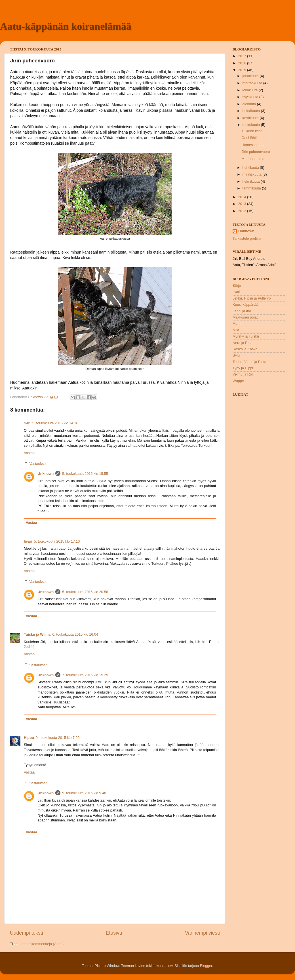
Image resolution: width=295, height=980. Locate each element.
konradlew (165, 966)
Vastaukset (38, 464)
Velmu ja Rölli (243, 374)
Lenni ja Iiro (242, 311)
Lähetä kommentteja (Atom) (42, 944)
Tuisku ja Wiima (37, 635)
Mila (236, 330)
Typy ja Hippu (243, 368)
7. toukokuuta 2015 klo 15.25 (85, 675)
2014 (243, 197)
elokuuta (250, 104)
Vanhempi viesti (202, 933)
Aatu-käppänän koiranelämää (66, 26)
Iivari (28, 541)
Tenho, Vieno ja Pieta (249, 362)
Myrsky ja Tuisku (246, 336)
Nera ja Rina (243, 343)
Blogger (206, 966)
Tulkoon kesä (252, 131)
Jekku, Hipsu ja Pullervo (252, 298)
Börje (237, 286)
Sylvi (236, 355)
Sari (27, 423)
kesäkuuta (251, 118)
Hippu (29, 738)
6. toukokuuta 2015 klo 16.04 (75, 635)
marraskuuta (253, 83)
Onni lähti (249, 138)
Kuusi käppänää (245, 305)
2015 (243, 70)
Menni (237, 324)
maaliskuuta (253, 174)
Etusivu (114, 933)
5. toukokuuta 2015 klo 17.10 (57, 541)
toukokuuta (252, 125)
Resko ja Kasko (245, 349)
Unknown (46, 474)
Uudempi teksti (27, 933)
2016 (243, 63)
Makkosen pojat (245, 317)
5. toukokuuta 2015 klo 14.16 (55, 423)
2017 (243, 56)
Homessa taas (253, 145)
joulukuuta (251, 76)
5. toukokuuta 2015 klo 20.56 (85, 592)
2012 (243, 211)
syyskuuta (251, 97)
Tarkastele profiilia (247, 239)
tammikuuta (252, 188)
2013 (243, 204)
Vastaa (29, 453)
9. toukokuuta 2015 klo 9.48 (84, 793)
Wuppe (238, 381)
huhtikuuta (251, 168)
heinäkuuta (252, 111)
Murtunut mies (253, 159)
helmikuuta (252, 182)
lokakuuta (251, 90)
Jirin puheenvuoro (256, 152)
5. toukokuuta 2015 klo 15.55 (85, 474)
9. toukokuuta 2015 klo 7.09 (58, 738)
